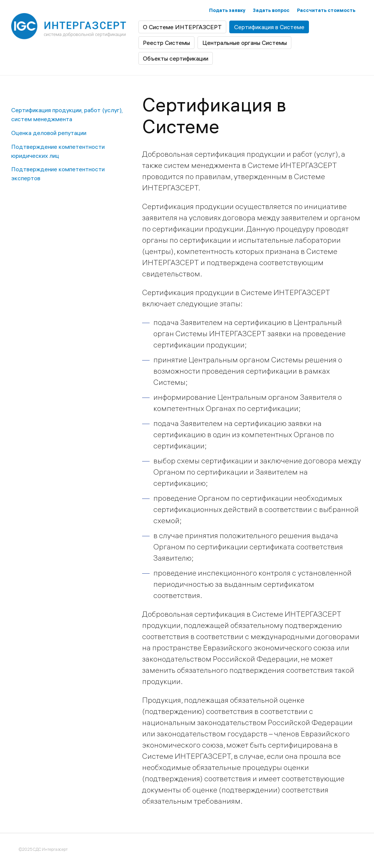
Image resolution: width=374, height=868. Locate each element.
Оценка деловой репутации (49, 133)
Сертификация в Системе (269, 27)
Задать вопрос (271, 10)
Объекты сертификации (176, 58)
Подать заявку (227, 10)
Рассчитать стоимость (326, 10)
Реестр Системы (166, 43)
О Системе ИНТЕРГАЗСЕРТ (182, 27)
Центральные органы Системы (245, 43)
